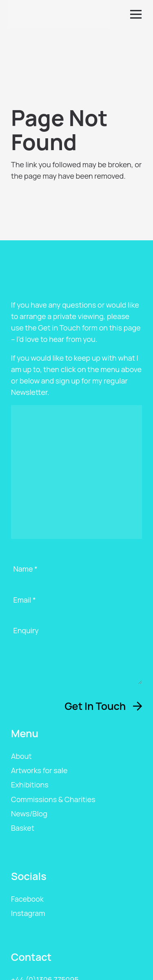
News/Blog (29, 814)
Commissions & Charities (53, 799)
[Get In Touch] (103, 706)
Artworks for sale (39, 770)
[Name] (76, 576)
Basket (23, 828)
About (21, 756)
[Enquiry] (76, 655)
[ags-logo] (58, 14)
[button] (138, 14)
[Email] (76, 607)
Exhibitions (30, 785)
